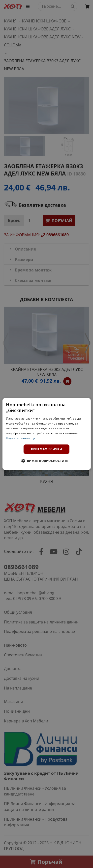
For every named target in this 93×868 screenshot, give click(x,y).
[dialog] (46, 434)
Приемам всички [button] (47, 449)
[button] (46, 461)
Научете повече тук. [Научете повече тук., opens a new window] (21, 438)
